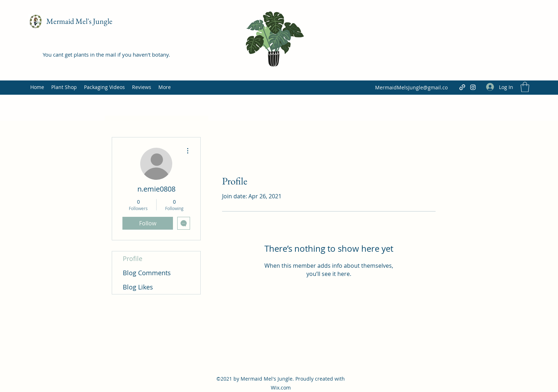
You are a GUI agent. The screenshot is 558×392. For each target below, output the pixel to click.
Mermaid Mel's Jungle (79, 21)
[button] (525, 87)
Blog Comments (147, 273)
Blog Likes (138, 287)
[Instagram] (473, 87)
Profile (133, 258)
